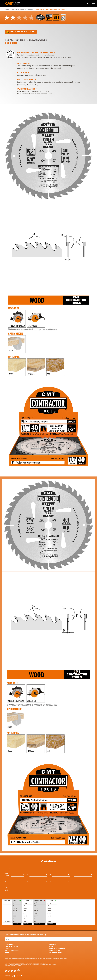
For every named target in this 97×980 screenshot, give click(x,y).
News (51, 946)
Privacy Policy (8, 966)
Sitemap (20, 966)
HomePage (9, 944)
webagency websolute (14, 976)
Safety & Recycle (12, 951)
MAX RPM (6, 889)
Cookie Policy (14, 966)
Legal (7, 949)
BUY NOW (16, 924)
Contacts (9, 953)
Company (52, 944)
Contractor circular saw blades (22, 9)
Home (7, 9)
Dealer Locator (11, 946)
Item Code (7, 875)
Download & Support (57, 949)
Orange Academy (55, 953)
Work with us (54, 951)
